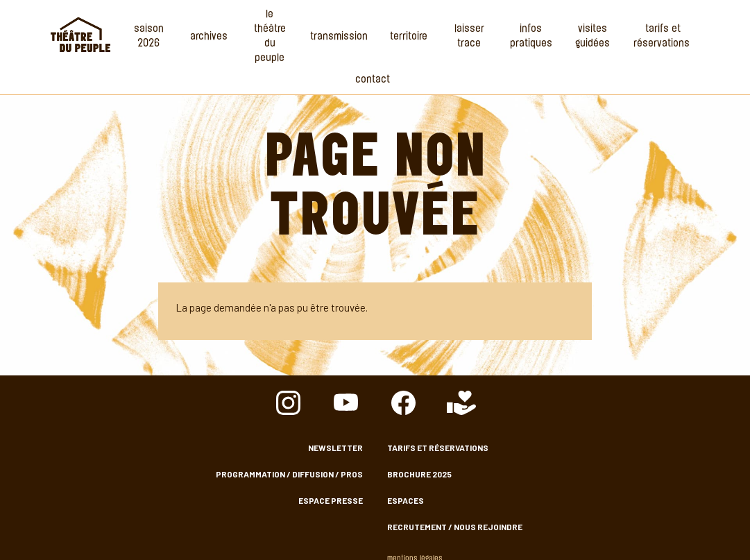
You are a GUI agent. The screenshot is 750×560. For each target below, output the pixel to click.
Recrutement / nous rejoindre (455, 527)
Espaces (406, 500)
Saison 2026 (149, 37)
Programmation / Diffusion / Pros (289, 474)
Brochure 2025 (419, 474)
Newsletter (335, 448)
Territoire (409, 37)
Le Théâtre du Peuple (270, 37)
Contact (373, 80)
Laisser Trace (469, 37)
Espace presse (331, 500)
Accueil (80, 35)
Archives (209, 37)
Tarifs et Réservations (663, 37)
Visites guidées (593, 37)
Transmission (339, 37)
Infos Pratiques (531, 37)
